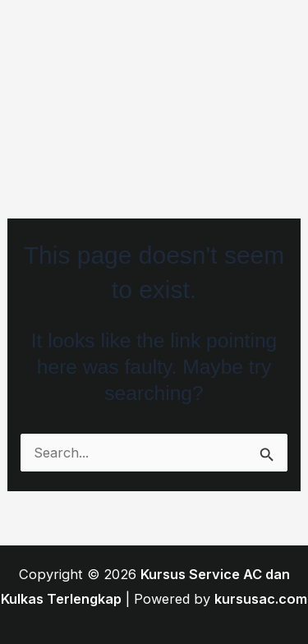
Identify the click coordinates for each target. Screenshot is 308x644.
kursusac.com (261, 599)
